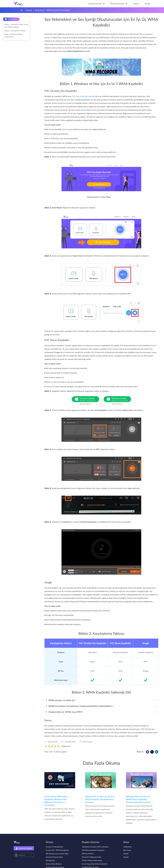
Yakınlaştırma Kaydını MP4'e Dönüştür (95, 847)
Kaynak (136, 4)
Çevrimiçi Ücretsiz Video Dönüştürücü (54, 859)
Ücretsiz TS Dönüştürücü (54, 847)
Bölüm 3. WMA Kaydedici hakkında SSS (14, 35)
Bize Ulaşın (127, 850)
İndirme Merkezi (24, 848)
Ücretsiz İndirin (89, 399)
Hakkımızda (127, 847)
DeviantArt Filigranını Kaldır (92, 857)
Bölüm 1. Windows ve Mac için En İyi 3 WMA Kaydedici (16, 26)
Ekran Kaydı (40, 10)
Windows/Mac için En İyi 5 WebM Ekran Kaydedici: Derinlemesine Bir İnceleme (138, 799)
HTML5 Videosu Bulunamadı (92, 860)
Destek (147, 4)
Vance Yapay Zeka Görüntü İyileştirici (95, 864)
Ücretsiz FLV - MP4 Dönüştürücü (57, 850)
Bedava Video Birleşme (54, 864)
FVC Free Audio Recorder (82, 96)
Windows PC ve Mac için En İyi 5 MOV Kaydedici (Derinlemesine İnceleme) (100, 799)
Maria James (53, 742)
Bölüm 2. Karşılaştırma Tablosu (15, 31)
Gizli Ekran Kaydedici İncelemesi (93, 850)
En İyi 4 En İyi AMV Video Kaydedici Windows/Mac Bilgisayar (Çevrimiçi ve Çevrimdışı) (56, 801)
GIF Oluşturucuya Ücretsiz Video (57, 854)
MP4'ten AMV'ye (88, 854)
